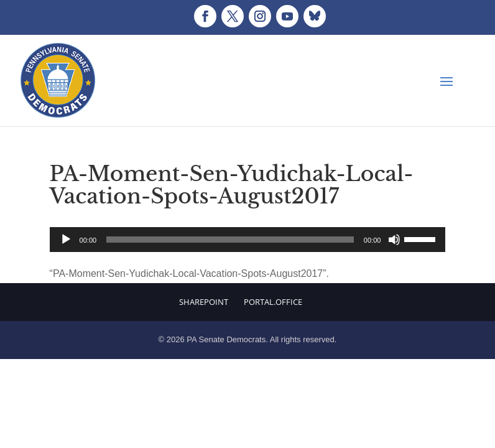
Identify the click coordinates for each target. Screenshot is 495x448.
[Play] (66, 240)
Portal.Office (273, 302)
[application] (248, 240)
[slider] (230, 240)
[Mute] (394, 240)
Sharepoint (204, 302)
